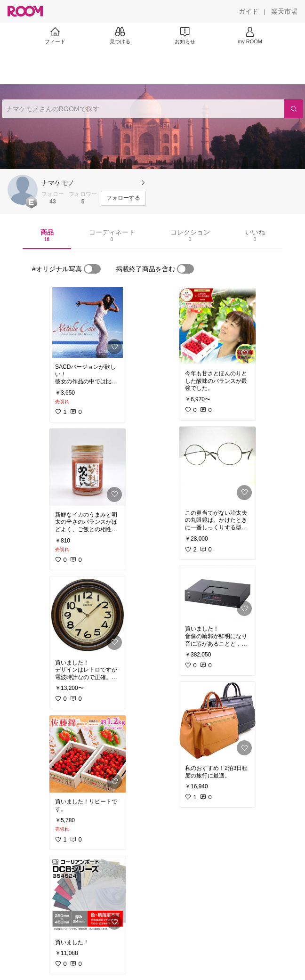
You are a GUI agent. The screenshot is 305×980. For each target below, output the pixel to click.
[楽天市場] (284, 11)
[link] (88, 323)
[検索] (294, 109)
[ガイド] (249, 11)
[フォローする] (123, 198)
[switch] (92, 269)
